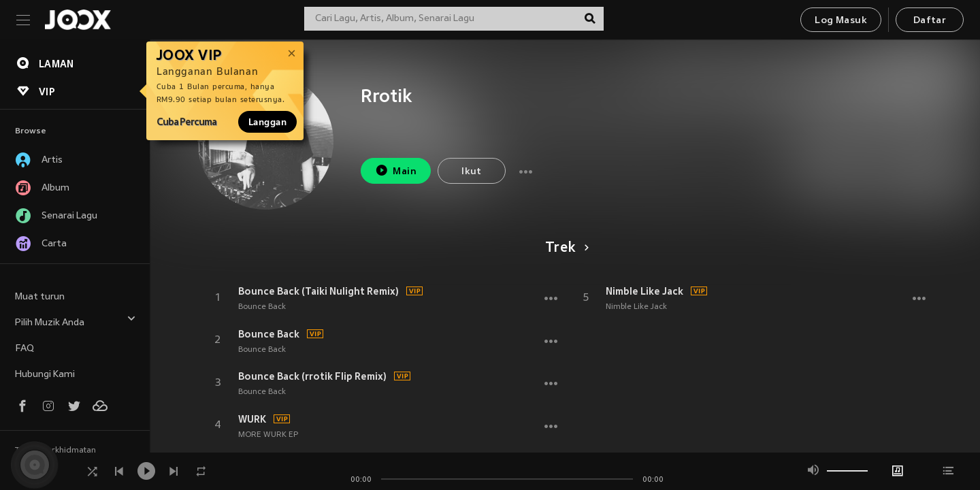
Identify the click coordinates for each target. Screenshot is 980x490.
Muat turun (40, 297)
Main (396, 170)
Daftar (930, 21)
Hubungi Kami (45, 375)
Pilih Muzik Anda (76, 321)
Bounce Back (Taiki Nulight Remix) (318, 291)
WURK (252, 419)
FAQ (24, 349)
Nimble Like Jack (644, 291)
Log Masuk (841, 21)
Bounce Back (262, 307)
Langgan (267, 122)
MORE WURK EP (268, 435)
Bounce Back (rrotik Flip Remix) (312, 376)
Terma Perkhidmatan (55, 451)
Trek (565, 248)
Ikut (472, 172)
